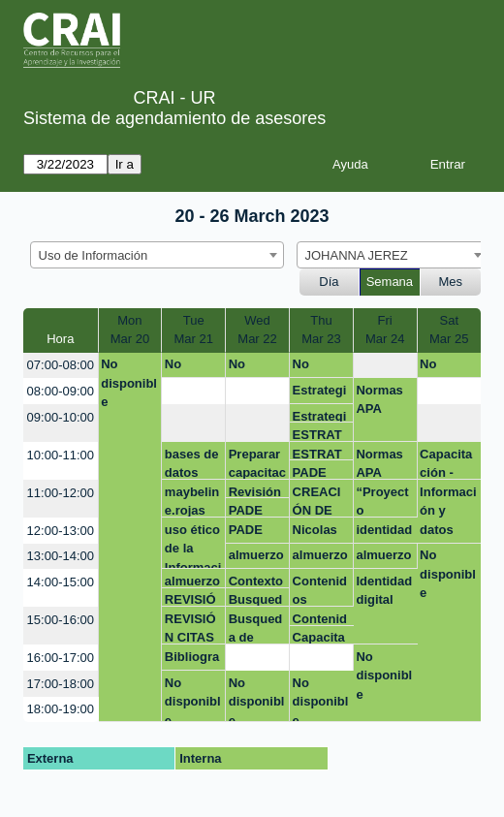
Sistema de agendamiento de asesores (174, 118)
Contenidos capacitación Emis (321, 590)
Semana (390, 282)
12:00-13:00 (61, 531)
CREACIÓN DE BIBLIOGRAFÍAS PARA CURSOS (320, 501)
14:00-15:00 (61, 582)
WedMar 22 (257, 330)
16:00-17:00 (61, 658)
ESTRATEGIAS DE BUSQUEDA (320, 435)
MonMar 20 (130, 330)
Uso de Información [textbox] (94, 255)
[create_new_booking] (385, 366)
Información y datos (448, 511)
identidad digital (384, 533)
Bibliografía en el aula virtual (192, 660)
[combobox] (157, 255)
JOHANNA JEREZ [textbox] (357, 255)
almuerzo (256, 555)
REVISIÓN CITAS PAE (190, 599)
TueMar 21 (193, 330)
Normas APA (379, 400)
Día (329, 282)
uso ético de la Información (193, 546)
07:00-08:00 (61, 365)
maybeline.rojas (192, 501)
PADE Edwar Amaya (314, 472)
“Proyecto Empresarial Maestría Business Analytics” (384, 501)
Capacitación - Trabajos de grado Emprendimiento (449, 463)
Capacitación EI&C (319, 637)
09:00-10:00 (61, 417)
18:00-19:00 (61, 709)
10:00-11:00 (61, 455)
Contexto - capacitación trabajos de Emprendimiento (257, 581)
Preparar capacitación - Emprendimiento (257, 463)
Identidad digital (384, 591)
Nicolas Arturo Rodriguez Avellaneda (320, 533)
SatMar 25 (449, 330)
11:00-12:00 (61, 493)
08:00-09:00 (61, 391)
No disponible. (257, 367)
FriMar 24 (385, 330)
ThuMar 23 (321, 330)
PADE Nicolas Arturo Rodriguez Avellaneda (256, 510)
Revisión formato (255, 492)
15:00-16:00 (61, 620)
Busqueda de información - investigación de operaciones (257, 599)
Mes (451, 282)
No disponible (129, 383)
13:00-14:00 (61, 556)
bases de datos (192, 463)
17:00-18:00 (61, 684)
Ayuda (350, 164)
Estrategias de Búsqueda (320, 393)
